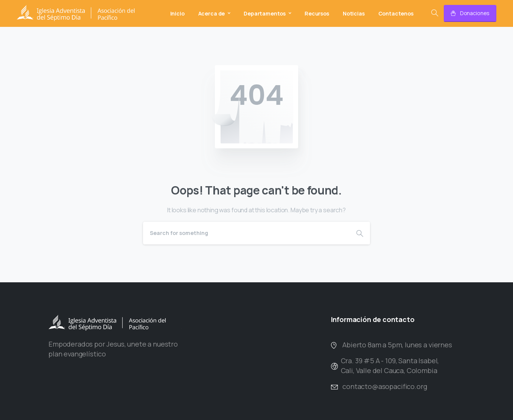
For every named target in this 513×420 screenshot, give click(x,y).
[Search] (246, 233)
